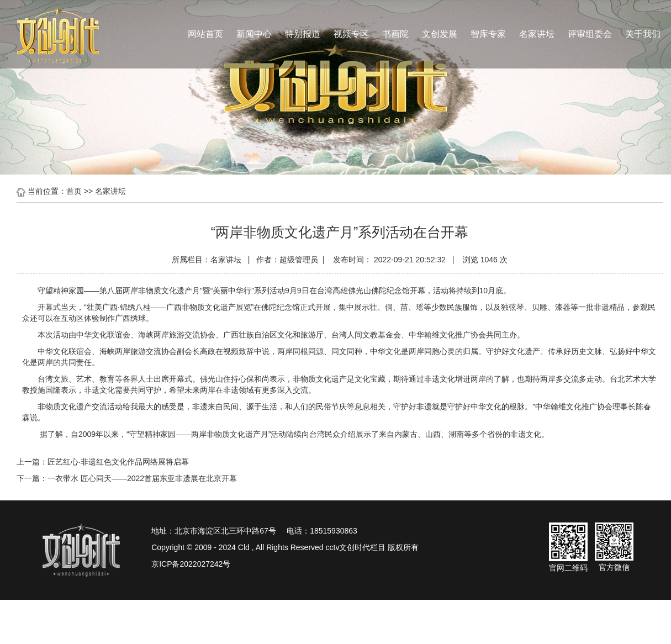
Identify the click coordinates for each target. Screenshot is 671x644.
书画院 (395, 34)
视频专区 (351, 34)
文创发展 (440, 34)
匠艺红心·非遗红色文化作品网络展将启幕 (118, 462)
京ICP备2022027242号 (191, 564)
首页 (74, 191)
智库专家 (488, 34)
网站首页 (205, 34)
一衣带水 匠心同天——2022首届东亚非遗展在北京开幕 (142, 478)
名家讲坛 (537, 34)
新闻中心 (254, 34)
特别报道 (303, 34)
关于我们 (643, 34)
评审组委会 (590, 34)
